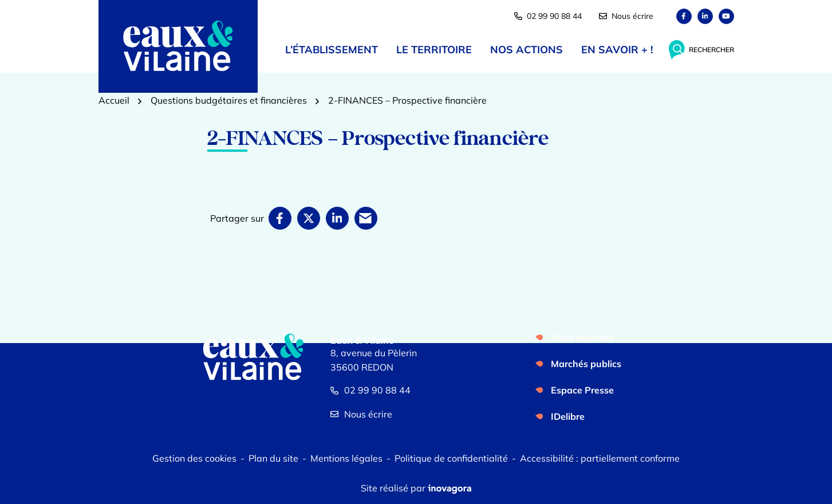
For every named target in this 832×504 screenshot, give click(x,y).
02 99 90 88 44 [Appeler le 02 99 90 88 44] (370, 390)
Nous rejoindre (582, 337)
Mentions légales (346, 458)
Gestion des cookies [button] (194, 458)
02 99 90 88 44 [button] (548, 16)
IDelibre (568, 416)
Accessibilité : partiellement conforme (600, 458)
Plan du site (273, 458)
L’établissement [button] (332, 50)
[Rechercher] (701, 50)
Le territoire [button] (434, 50)
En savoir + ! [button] (617, 50)
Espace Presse (582, 390)
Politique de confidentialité (451, 458)
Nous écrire (626, 16)
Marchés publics (586, 364)
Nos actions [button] (527, 50)
